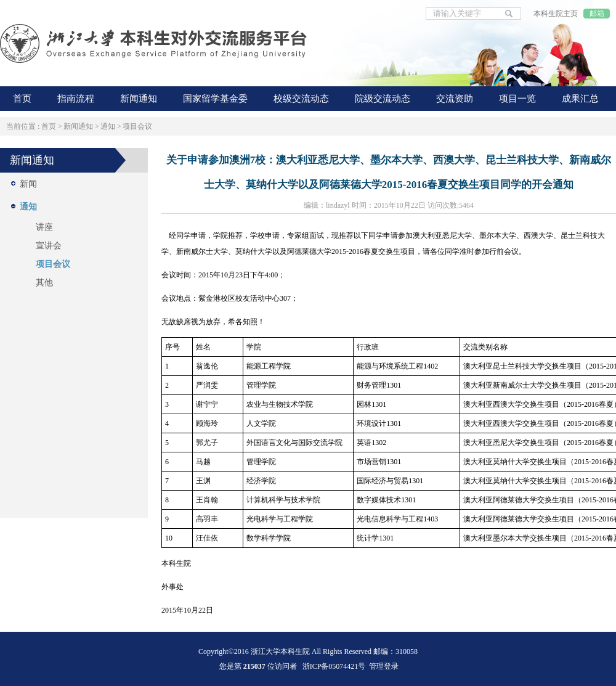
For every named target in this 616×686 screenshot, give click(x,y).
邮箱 (597, 14)
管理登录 (384, 666)
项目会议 (137, 126)
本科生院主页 (556, 14)
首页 (49, 126)
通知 (108, 126)
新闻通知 (78, 126)
